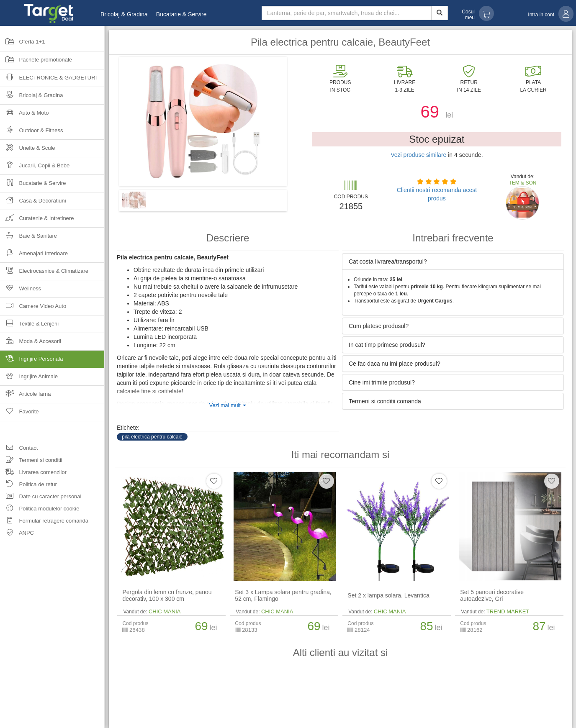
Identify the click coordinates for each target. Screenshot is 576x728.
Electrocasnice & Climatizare (44, 273)
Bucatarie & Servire (181, 14)
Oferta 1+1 (22, 44)
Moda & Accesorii (31, 344)
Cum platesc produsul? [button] (379, 326)
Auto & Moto (24, 115)
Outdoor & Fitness (31, 133)
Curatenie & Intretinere (37, 221)
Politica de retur (28, 486)
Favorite (19, 414)
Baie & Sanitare (28, 238)
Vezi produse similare (418, 155)
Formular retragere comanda (44, 522)
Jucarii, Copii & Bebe (35, 168)
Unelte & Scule (28, 150)
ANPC (17, 534)
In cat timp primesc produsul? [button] (387, 345)
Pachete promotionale (36, 62)
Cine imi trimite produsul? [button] (382, 382)
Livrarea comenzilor (33, 473)
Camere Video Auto (33, 309)
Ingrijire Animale (29, 379)
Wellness (21, 291)
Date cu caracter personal (41, 498)
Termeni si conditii (31, 461)
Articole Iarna (26, 396)
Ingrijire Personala (52, 361)
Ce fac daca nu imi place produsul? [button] (395, 364)
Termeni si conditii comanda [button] (385, 401)
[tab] (453, 261)
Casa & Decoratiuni (33, 203)
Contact (19, 449)
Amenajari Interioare (34, 256)
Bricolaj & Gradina (124, 14)
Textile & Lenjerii (29, 326)
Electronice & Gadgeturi (48, 80)
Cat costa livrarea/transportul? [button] (388, 261)
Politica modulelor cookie (40, 510)
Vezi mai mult (228, 405)
